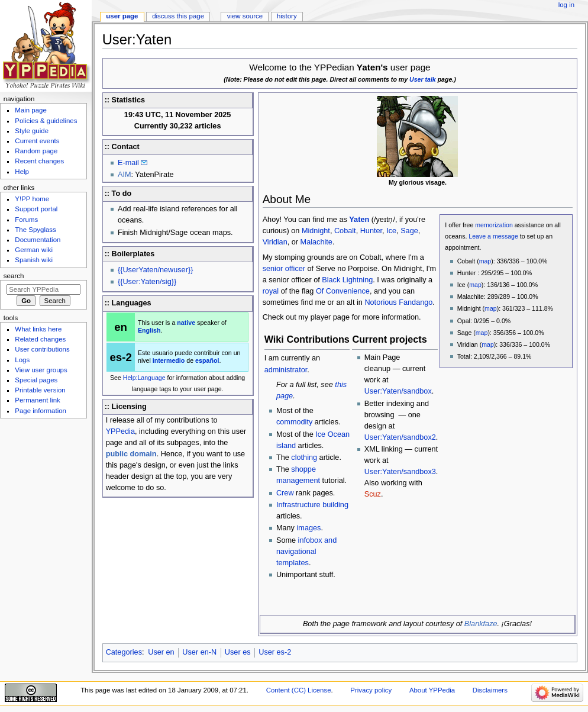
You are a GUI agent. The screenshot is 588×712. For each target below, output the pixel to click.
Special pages (36, 380)
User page (122, 16)
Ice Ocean (332, 434)
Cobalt (345, 231)
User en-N (199, 652)
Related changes (40, 339)
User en (161, 652)
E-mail (128, 163)
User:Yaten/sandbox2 (400, 437)
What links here (38, 329)
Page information (41, 411)
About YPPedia (432, 690)
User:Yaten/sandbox (398, 391)
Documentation (38, 240)
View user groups (41, 370)
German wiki (34, 250)
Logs (22, 360)
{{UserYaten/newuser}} (155, 270)
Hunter (371, 231)
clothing (304, 458)
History (287, 16)
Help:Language (144, 378)
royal (271, 291)
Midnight (316, 231)
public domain (131, 454)
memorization (494, 225)
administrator (286, 370)
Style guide (32, 131)
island (286, 446)
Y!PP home (32, 199)
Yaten (359, 220)
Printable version (40, 390)
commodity (294, 422)
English (149, 330)
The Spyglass (35, 230)
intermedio (169, 360)
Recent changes (39, 161)
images (309, 528)
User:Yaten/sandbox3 (400, 472)
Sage (409, 231)
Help (22, 172)
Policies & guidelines (46, 121)
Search (14, 276)
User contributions (42, 349)
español (207, 360)
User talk (423, 79)
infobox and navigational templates (306, 552)
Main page (31, 110)
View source (245, 16)
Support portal (36, 209)
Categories (124, 652)
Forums (26, 220)
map (485, 261)
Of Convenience (343, 291)
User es (238, 652)
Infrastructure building (312, 505)
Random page (36, 151)
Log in (566, 5)
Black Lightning (347, 280)
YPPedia (120, 431)
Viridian (275, 242)
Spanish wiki (34, 260)
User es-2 (275, 652)
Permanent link (37, 400)
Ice (391, 231)
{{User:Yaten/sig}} (147, 282)
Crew (285, 493)
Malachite (316, 242)
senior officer (284, 269)
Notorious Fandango (398, 302)
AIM (125, 175)
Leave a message (493, 236)
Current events (37, 141)
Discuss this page (178, 16)
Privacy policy (371, 690)
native (186, 323)
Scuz (373, 494)
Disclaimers (490, 690)
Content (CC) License (299, 690)
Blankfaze (481, 624)
